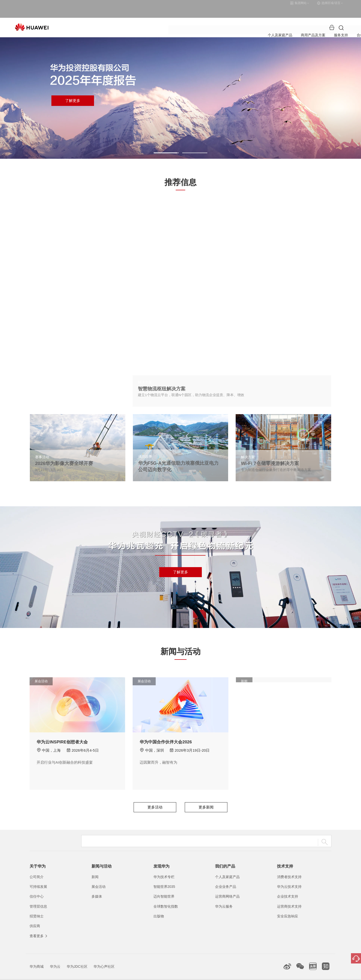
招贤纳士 (37, 905)
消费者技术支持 (289, 865)
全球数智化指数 (166, 895)
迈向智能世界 (164, 885)
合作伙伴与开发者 (215, 16)
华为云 (55, 955)
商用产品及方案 (155, 16)
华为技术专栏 (164, 865)
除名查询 (289, 974)
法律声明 (249, 974)
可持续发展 (38, 875)
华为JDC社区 (77, 955)
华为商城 (37, 955)
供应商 (35, 915)
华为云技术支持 (289, 875)
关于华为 (247, 16)
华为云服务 (224, 895)
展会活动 (99, 875)
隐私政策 (269, 974)
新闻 (95, 865)
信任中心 (37, 885)
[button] (166, 141)
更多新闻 (206, 796)
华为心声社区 (104, 955)
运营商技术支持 (289, 895)
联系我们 (229, 974)
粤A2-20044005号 (149, 974)
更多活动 (155, 796)
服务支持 (184, 16)
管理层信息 (38, 895)
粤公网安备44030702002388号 (189, 974)
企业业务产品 (226, 875)
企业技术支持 (288, 885)
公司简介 (37, 865)
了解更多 (73, 89)
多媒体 (97, 885)
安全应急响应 (288, 905)
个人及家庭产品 (120, 16)
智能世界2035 (164, 875)
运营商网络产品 (227, 885)
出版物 (159, 905)
